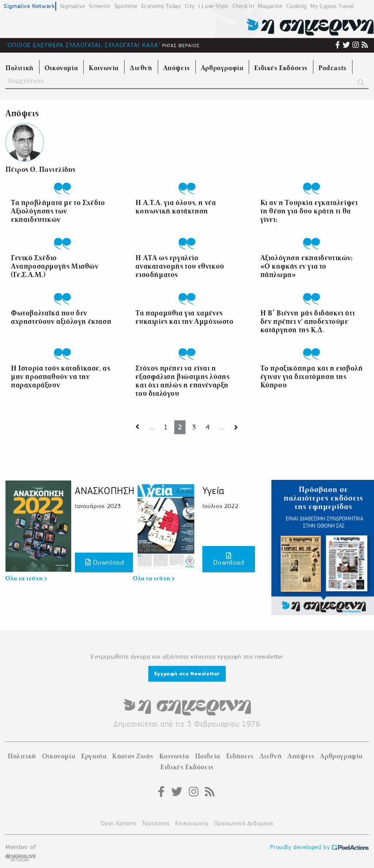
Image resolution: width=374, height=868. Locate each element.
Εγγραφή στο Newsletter (187, 674)
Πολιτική (22, 756)
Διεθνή (271, 756)
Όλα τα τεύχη (26, 579)
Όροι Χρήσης (119, 823)
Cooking (297, 6)
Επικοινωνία (192, 823)
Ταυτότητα (156, 823)
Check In (243, 6)
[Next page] (138, 427)
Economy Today (161, 6)
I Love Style (213, 6)
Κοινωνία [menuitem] (104, 68)
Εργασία (94, 756)
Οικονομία (59, 756)
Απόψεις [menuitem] (177, 68)
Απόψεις (301, 756)
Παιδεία (208, 756)
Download (105, 562)
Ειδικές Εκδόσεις (187, 767)
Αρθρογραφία (341, 756)
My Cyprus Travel (332, 6)
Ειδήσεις (240, 756)
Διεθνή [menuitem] (141, 68)
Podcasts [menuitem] (333, 68)
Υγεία (213, 491)
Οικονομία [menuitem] (61, 68)
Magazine (270, 6)
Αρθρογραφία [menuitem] (222, 68)
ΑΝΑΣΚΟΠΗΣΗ (105, 491)
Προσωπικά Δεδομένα (244, 823)
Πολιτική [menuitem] (20, 68)
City (190, 6)
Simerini (100, 6)
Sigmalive (72, 6)
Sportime (126, 6)
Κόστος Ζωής (133, 756)
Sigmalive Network (29, 6)
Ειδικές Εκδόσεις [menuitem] (281, 68)
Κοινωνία (174, 756)
